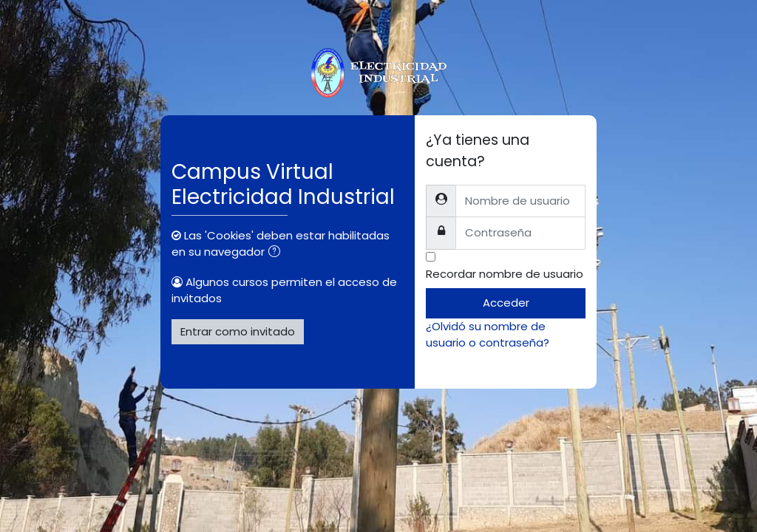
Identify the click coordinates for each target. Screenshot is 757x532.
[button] (277, 253)
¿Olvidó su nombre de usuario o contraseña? (488, 334)
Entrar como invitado (238, 331)
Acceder (506, 303)
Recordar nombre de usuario (505, 274)
